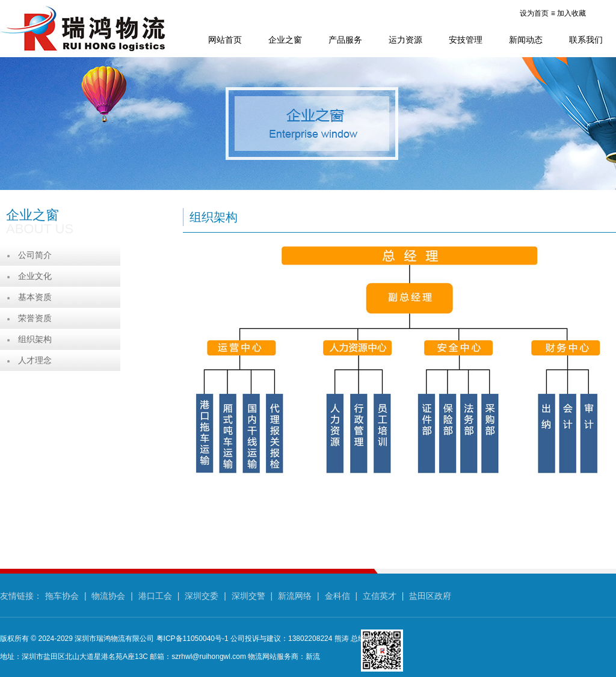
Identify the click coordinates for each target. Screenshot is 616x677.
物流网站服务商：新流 (284, 657)
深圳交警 (248, 596)
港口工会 (155, 596)
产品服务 (345, 40)
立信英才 (380, 596)
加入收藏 (571, 13)
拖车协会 (62, 596)
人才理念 (35, 360)
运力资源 (405, 40)
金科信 (337, 596)
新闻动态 (526, 40)
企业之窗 (285, 40)
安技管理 (466, 40)
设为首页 (534, 13)
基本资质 (35, 297)
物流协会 (108, 596)
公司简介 (35, 255)
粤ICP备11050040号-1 (192, 639)
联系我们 (586, 40)
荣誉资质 (35, 318)
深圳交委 (202, 596)
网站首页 (225, 40)
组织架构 (35, 339)
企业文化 (35, 276)
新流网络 (295, 596)
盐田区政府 (430, 596)
